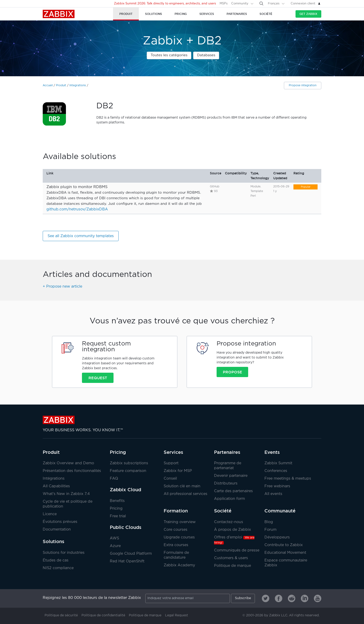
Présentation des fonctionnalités (72, 471)
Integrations (78, 85)
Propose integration (303, 85)
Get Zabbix (308, 14)
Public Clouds (126, 527)
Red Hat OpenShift (127, 561)
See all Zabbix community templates (81, 236)
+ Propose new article (62, 287)
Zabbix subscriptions (129, 463)
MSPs (224, 4)
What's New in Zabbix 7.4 (66, 494)
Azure (115, 546)
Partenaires (227, 452)
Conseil (170, 479)
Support (171, 463)
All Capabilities (56, 486)
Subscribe (243, 598)
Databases (206, 55)
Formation (176, 511)
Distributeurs (226, 483)
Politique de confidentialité (103, 615)
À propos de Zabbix (232, 530)
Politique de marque (232, 566)
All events (273, 494)
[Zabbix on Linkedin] (305, 598)
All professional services (185, 494)
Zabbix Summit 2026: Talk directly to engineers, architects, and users (165, 4)
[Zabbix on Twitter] (266, 598)
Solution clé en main (182, 486)
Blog (269, 522)
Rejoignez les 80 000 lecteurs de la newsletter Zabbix (92, 598)
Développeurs (277, 537)
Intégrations (54, 479)
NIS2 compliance (58, 568)
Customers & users (231, 558)
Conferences (276, 471)
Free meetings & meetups (288, 479)
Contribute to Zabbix (284, 545)
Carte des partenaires (233, 491)
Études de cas (56, 560)
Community (240, 4)
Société (223, 511)
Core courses (175, 530)
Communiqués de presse (237, 550)
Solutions (54, 541)
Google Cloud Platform (131, 554)
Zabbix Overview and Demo (68, 463)
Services (173, 452)
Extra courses (176, 545)
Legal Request (177, 615)
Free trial (118, 516)
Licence (50, 514)
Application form (229, 499)
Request (98, 378)
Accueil (48, 85)
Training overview (180, 522)
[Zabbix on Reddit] (292, 598)
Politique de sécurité (61, 615)
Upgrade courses (179, 537)
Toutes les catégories (169, 55)
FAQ (114, 479)
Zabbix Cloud (125, 490)
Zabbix (59, 14)
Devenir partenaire (231, 476)
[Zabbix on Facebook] (279, 598)
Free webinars (277, 486)
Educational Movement (285, 553)
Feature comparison (128, 471)
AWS (114, 538)
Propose (232, 372)
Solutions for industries (64, 553)
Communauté (280, 511)
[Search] (261, 3)
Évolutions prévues (60, 522)
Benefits (117, 501)
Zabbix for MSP (178, 471)
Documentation (57, 529)
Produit (61, 85)
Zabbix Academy (179, 565)
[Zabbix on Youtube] (318, 598)
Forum (270, 530)
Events (272, 452)
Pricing (118, 452)
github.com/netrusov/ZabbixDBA (77, 209)
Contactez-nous (229, 522)
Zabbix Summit (278, 463)
